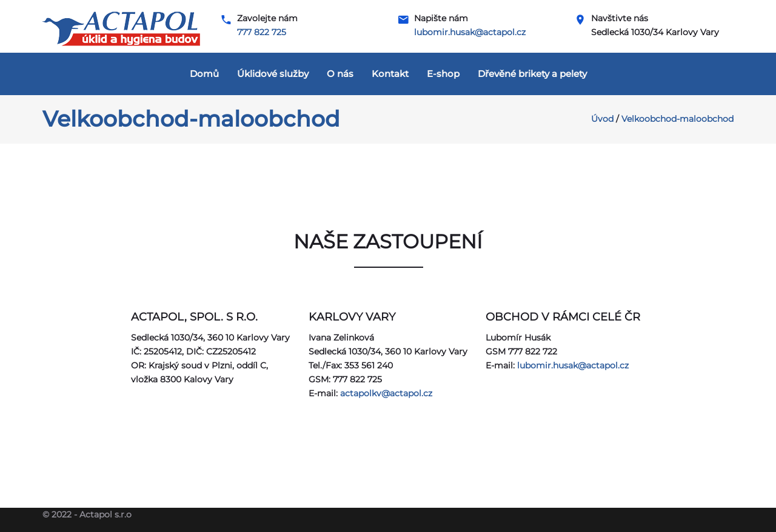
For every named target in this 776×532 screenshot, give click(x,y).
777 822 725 (262, 32)
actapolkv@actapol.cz (386, 393)
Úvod (602, 119)
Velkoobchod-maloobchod (677, 119)
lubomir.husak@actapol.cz (470, 32)
